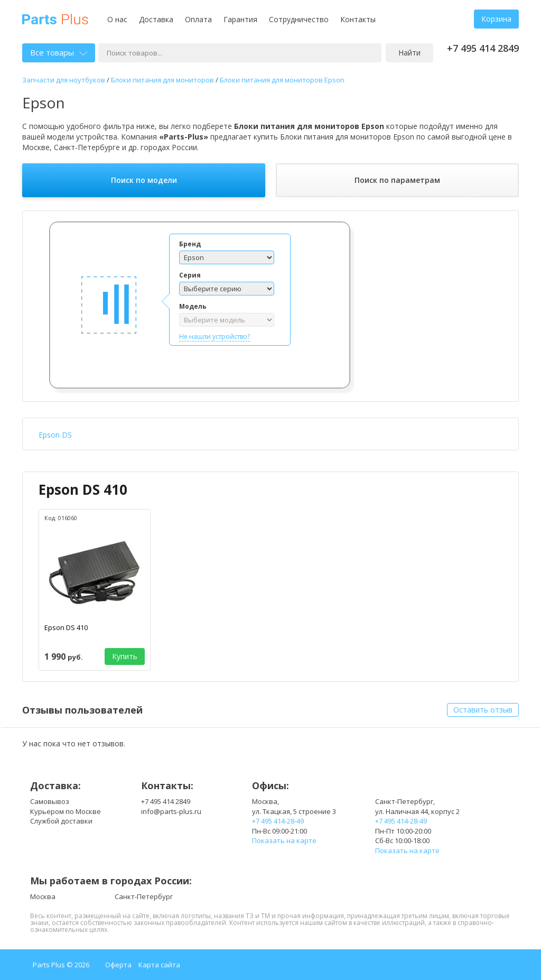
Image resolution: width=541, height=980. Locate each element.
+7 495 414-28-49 (278, 821)
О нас (117, 19)
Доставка (156, 19)
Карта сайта (159, 965)
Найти (409, 53)
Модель (193, 306)
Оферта (118, 965)
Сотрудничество (299, 19)
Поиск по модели (144, 180)
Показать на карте (284, 840)
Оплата (198, 19)
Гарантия (240, 19)
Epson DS (55, 435)
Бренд (190, 244)
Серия (190, 275)
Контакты (358, 19)
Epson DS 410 (83, 489)
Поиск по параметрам (397, 180)
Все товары (59, 52)
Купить (125, 656)
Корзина (496, 19)
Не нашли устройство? (214, 336)
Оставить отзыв (483, 710)
